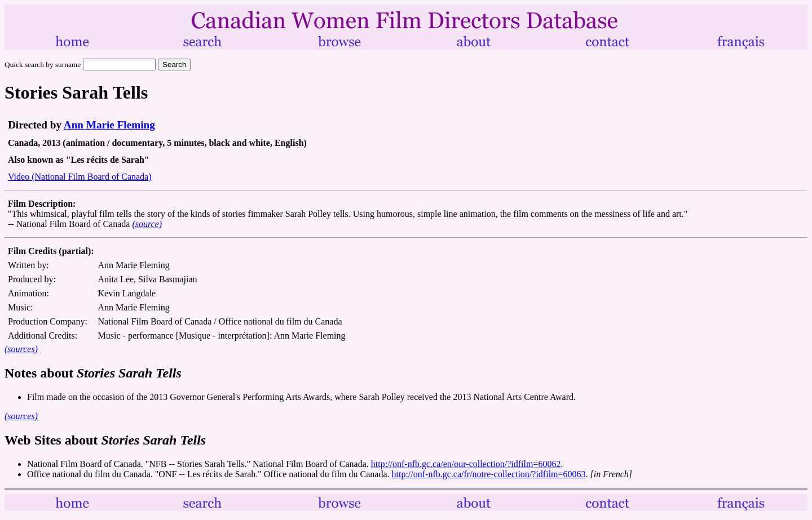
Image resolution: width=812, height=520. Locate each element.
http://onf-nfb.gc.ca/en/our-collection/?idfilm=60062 (466, 464)
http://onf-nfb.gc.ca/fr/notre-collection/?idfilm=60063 (489, 474)
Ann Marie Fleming (109, 125)
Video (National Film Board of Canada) (80, 177)
